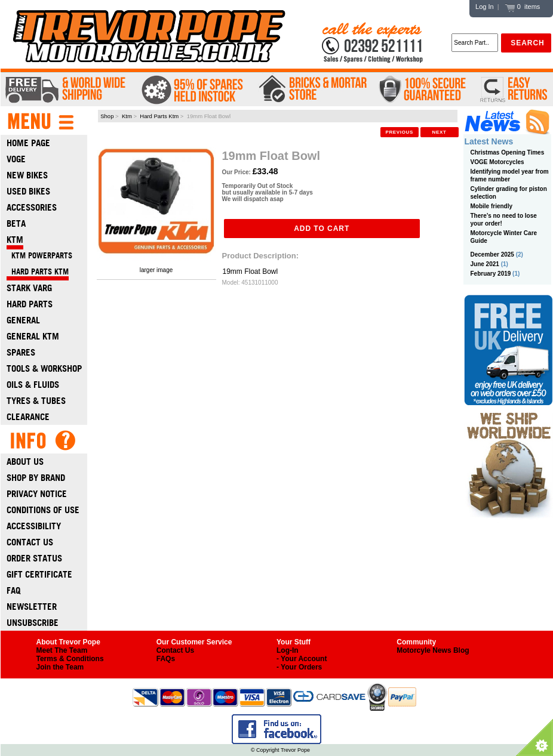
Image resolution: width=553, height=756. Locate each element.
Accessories (32, 207)
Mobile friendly (492, 206)
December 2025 (492, 254)
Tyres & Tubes (36, 401)
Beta (16, 223)
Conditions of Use (43, 510)
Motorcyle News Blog (433, 650)
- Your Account (302, 659)
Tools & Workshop (44, 368)
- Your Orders (299, 667)
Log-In (288, 650)
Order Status (34, 558)
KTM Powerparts (39, 256)
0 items (523, 7)
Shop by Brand (36, 478)
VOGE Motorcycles (497, 162)
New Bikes (27, 175)
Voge (16, 159)
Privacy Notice (37, 494)
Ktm (127, 116)
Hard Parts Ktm (159, 116)
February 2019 (491, 274)
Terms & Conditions (70, 659)
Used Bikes (28, 191)
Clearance (28, 417)
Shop (107, 116)
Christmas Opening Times (508, 152)
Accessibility (34, 526)
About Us (25, 462)
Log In (485, 7)
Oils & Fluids (33, 385)
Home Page (28, 143)
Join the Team (60, 667)
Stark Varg (29, 288)
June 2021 (485, 264)
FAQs (166, 659)
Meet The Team (62, 650)
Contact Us (30, 542)
